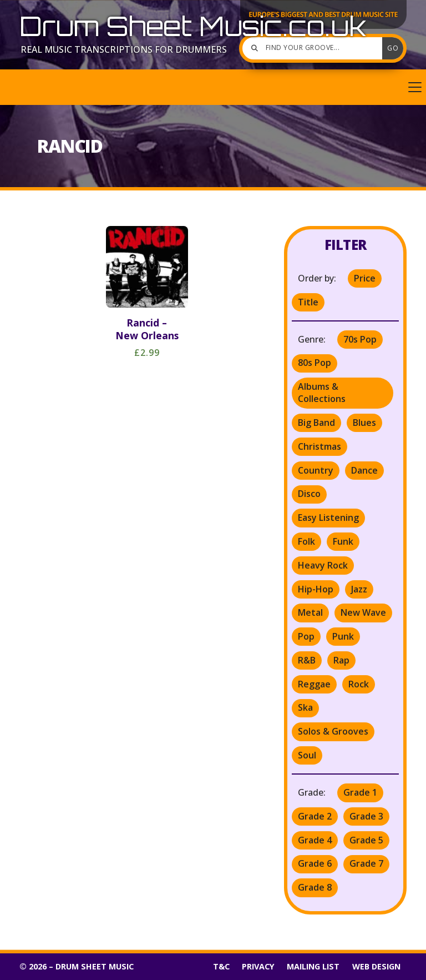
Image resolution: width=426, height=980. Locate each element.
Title (308, 302)
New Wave (363, 612)
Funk (343, 541)
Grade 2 (315, 816)
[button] (213, 87)
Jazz (359, 589)
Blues (364, 423)
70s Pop (360, 339)
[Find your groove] (315, 48)
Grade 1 (360, 792)
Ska (305, 707)
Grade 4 (315, 840)
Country (316, 470)
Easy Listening (328, 517)
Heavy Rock (323, 565)
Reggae (314, 684)
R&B (307, 660)
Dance (364, 470)
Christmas (319, 446)
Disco (309, 494)
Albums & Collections (322, 393)
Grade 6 (315, 863)
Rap (341, 660)
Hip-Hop (316, 589)
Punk (343, 636)
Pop (306, 636)
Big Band (316, 423)
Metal (310, 612)
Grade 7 (366, 863)
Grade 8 (315, 887)
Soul (307, 755)
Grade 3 (366, 816)
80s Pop (315, 363)
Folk (306, 541)
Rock (359, 684)
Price (365, 278)
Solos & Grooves (333, 731)
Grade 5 (366, 840)
